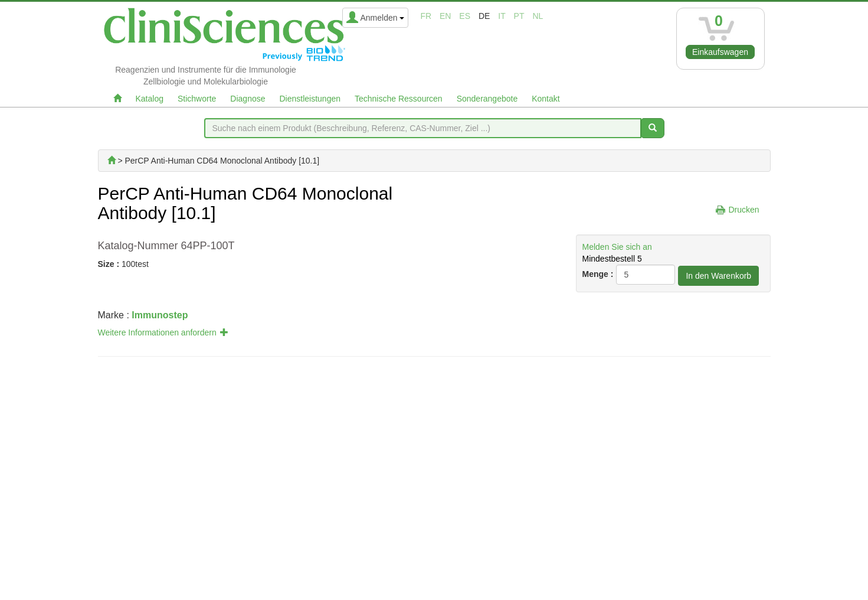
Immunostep (160, 315)
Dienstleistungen (310, 99)
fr (426, 16)
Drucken (743, 210)
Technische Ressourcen (399, 99)
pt (519, 16)
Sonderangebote (487, 99)
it (502, 16)
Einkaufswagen (720, 52)
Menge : (598, 274)
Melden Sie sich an (617, 247)
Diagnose (248, 99)
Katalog (150, 99)
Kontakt (546, 99)
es (465, 16)
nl (538, 16)
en (445, 16)
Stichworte (197, 99)
